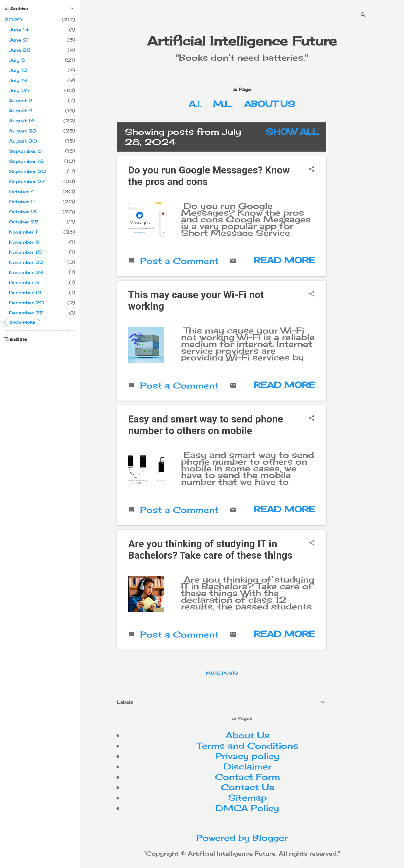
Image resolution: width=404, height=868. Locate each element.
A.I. (195, 104)
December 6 (24, 282)
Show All (292, 132)
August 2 (21, 100)
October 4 (22, 191)
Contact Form (247, 777)
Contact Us (248, 787)
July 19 (18, 80)
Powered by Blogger (242, 838)
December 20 (27, 303)
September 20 (28, 171)
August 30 (23, 141)
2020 (13, 20)
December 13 (25, 293)
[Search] (363, 15)
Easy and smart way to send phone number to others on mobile (206, 425)
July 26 (19, 90)
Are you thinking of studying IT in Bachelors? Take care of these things (210, 550)
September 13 (26, 161)
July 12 (18, 70)
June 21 (19, 40)
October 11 (22, 202)
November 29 (26, 272)
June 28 (20, 50)
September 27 (27, 181)
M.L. (223, 104)
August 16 (22, 121)
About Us (270, 104)
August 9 (21, 111)
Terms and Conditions (248, 746)
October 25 (24, 222)
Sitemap (247, 798)
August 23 (23, 131)
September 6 (25, 151)
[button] (312, 169)
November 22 (26, 262)
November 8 (24, 242)
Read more (284, 260)
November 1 (23, 232)
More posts (222, 673)
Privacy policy (247, 756)
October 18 (23, 212)
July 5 (17, 60)
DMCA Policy (247, 808)
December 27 (26, 313)
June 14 (19, 30)
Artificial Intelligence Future (242, 41)
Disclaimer (248, 766)
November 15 (25, 252)
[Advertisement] (367, 207)
